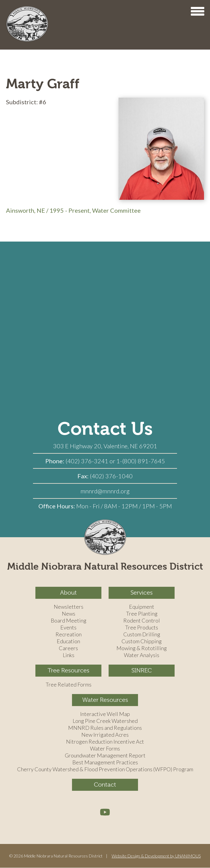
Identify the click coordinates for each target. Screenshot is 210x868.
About (68, 593)
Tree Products (142, 628)
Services (142, 593)
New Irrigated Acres (105, 735)
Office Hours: (57, 506)
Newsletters (69, 607)
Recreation (69, 635)
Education (68, 641)
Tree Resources (69, 670)
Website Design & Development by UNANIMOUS (156, 856)
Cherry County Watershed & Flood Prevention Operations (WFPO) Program (105, 769)
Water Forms (105, 749)
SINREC (142, 670)
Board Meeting (69, 621)
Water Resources (105, 700)
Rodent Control (142, 621)
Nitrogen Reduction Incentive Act (105, 742)
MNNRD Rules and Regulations (105, 728)
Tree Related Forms (69, 685)
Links (69, 655)
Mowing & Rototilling (142, 648)
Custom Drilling (142, 635)
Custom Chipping (142, 641)
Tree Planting (142, 614)
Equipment (142, 607)
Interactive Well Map (105, 714)
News (69, 614)
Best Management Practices (105, 763)
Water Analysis (142, 655)
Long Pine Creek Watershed (105, 721)
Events (68, 628)
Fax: (84, 476)
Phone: (55, 461)
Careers (68, 648)
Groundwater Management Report (105, 756)
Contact (105, 785)
